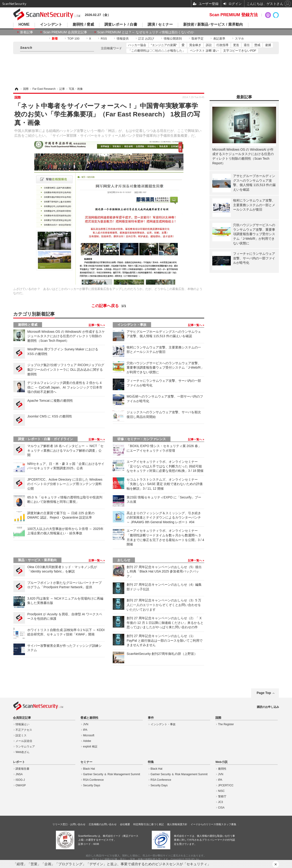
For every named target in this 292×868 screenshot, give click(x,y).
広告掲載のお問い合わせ (103, 824)
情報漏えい (22, 724)
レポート (19, 762)
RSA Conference (93, 780)
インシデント (51, 25)
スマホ (239, 39)
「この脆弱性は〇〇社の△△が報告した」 (157, 51)
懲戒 (257, 45)
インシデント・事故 (132, 325)
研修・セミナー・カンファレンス (142, 439)
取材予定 (198, 39)
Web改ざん (22, 752)
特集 (151, 762)
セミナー (86, 762)
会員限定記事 (22, 718)
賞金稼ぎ (195, 45)
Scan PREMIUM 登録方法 (234, 15)
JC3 (221, 802)
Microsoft (89, 735)
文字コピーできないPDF (240, 51)
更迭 (236, 45)
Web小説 (221, 762)
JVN (86, 724)
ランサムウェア (25, 747)
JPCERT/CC (226, 785)
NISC (221, 791)
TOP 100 (73, 39)
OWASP (21, 785)
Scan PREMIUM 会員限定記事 (65, 32)
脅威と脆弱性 (89, 718)
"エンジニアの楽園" (164, 45)
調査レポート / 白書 (121, 25)
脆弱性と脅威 (28, 325)
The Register (226, 724)
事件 (151, 718)
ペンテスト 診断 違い (204, 51)
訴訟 (209, 45)
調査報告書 (22, 769)
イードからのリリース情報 (206, 824)
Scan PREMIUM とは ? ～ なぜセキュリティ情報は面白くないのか (146, 32)
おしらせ (124, 560)
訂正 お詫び (146, 39)
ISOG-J (20, 780)
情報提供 (123, 39)
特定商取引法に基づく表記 (149, 824)
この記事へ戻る (109, 306)
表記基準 (219, 39)
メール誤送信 (24, 741)
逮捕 (268, 45)
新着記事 (27, 32)
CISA (221, 808)
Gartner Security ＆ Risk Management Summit (112, 774)
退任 (247, 45)
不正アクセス (24, 730)
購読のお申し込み (268, 707)
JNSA (19, 774)
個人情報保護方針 (177, 824)
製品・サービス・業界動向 (37, 560)
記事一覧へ (96, 325)
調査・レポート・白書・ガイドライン (46, 439)
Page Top (264, 693)
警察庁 (222, 796)
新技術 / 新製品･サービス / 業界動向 (213, 25)
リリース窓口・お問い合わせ (69, 824)
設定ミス (21, 735)
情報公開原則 (173, 39)
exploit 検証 (90, 747)
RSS (104, 39)
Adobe (87, 741)
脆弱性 (222, 769)
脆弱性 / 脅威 (83, 25)
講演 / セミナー (160, 25)
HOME (24, 25)
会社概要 (125, 824)
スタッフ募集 (229, 824)
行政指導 (222, 45)
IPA (85, 730)
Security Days (92, 785)
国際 (218, 718)
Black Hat (89, 769)
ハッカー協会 (137, 45)
